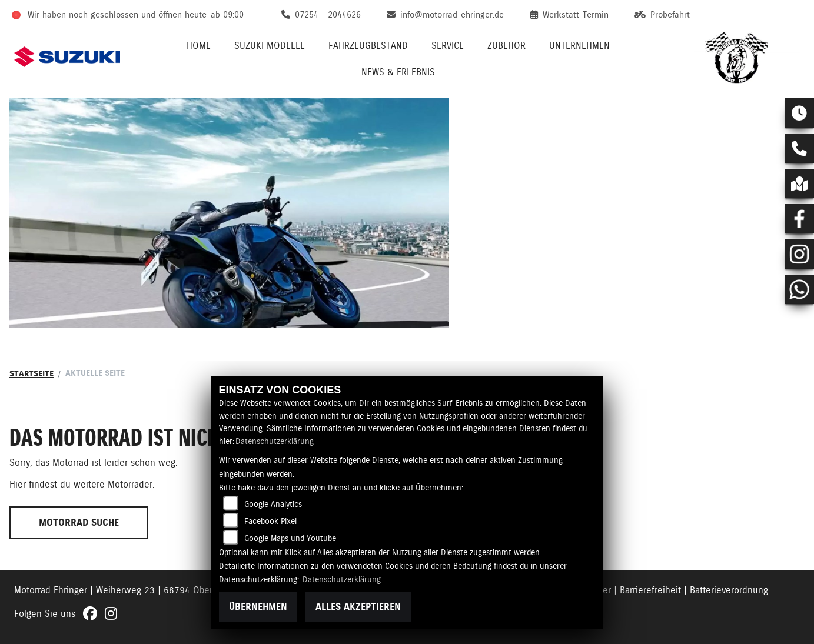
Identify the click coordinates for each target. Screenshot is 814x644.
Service (448, 46)
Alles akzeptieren (358, 607)
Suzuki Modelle (270, 46)
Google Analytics (273, 504)
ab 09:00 (227, 15)
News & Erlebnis (398, 72)
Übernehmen (258, 607)
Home (199, 46)
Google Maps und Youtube (290, 538)
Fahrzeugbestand (368, 46)
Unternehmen (579, 46)
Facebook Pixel (270, 521)
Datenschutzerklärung (275, 441)
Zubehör (506, 46)
